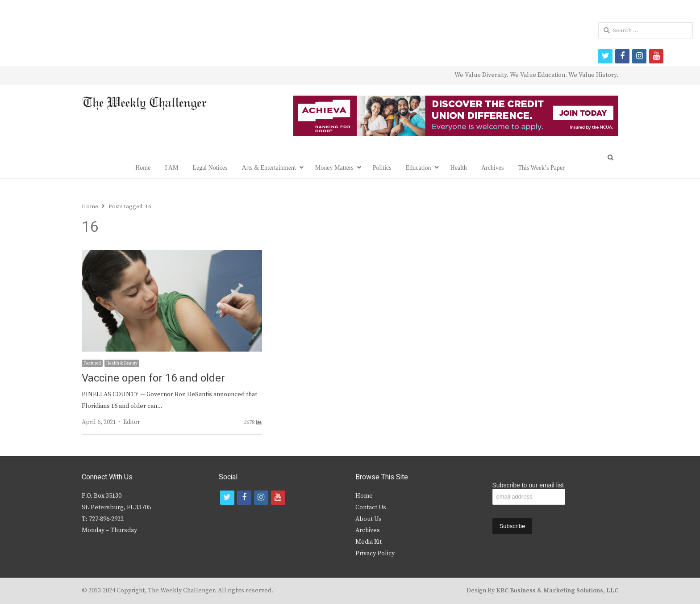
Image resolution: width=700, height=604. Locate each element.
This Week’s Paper (541, 168)
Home (143, 168)
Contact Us (371, 508)
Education (419, 168)
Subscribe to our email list (528, 485)
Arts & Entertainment (269, 168)
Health (459, 168)
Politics (382, 168)
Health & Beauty (122, 363)
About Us (369, 519)
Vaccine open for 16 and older (153, 378)
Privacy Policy (375, 554)
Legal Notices (210, 168)
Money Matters (334, 168)
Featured (92, 363)
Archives (493, 168)
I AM (171, 168)
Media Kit (369, 542)
